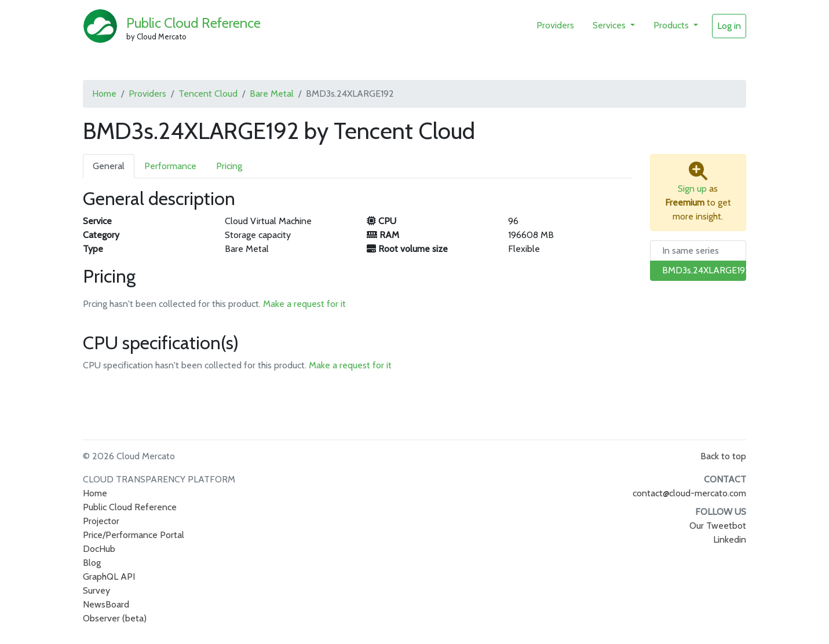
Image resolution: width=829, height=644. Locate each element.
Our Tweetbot (718, 526)
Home (104, 94)
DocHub (99, 549)
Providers (555, 25)
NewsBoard (106, 604)
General (109, 166)
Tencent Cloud (208, 94)
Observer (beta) (115, 618)
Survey (96, 590)
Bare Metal (272, 94)
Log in (729, 26)
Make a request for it (304, 304)
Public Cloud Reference (193, 23)
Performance (170, 166)
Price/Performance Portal (134, 535)
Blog (92, 563)
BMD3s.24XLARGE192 (706, 270)
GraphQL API (109, 577)
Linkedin (730, 539)
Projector (101, 521)
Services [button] (610, 25)
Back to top (723, 456)
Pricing (229, 166)
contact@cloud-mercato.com (689, 493)
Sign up (692, 189)
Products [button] (672, 25)
